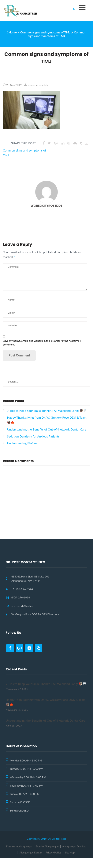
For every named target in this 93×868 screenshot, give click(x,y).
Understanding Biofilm (22, 443)
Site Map (70, 853)
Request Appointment (46, 531)
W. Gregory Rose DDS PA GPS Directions (35, 614)
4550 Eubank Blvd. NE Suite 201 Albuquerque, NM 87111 (30, 579)
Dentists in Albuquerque (19, 846)
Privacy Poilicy (54, 853)
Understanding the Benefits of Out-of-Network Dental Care (47, 429)
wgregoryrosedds (38, 85)
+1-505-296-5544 (22, 589)
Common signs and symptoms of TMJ (45, 32)
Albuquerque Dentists (74, 846)
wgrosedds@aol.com (23, 606)
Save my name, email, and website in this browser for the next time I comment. (42, 343)
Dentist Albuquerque (47, 846)
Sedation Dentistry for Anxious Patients (33, 436)
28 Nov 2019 (14, 85)
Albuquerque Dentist (31, 853)
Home (13, 32)
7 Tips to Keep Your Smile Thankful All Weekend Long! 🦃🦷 (47, 411)
